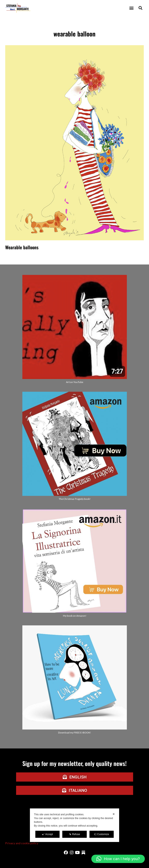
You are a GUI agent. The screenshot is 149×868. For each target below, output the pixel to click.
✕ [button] (114, 814)
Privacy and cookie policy (22, 843)
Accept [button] (47, 834)
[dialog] (75, 825)
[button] (131, 8)
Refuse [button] (74, 834)
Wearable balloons (22, 247)
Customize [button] (102, 834)
